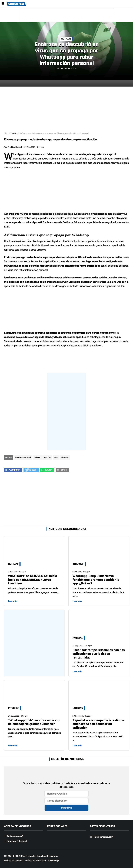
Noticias (66, 39)
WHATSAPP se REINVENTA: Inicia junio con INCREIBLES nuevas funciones (32, 580)
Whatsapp (65, 458)
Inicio (6, 133)
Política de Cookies (13, 861)
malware (37, 458)
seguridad (47, 458)
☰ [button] (3, 4)
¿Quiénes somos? (14, 836)
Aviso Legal (54, 861)
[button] (13, 470)
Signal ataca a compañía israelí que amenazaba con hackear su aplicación (98, 724)
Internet (78, 564)
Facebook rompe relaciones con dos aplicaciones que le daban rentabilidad (99, 654)
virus (56, 458)
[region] (67, 15)
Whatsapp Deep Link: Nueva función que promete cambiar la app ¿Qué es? (96, 580)
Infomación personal (23, 458)
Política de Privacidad (35, 861)
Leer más (13, 601)
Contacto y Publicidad (16, 841)
